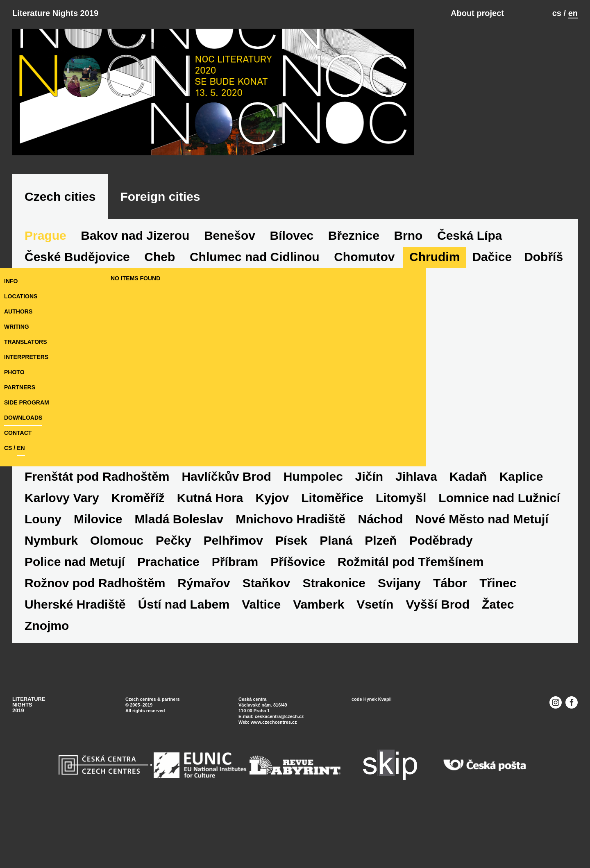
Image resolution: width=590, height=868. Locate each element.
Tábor (450, 635)
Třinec (498, 635)
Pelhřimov (233, 592)
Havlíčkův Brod (226, 528)
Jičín (369, 528)
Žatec (498, 656)
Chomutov (364, 309)
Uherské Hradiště (75, 656)
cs (557, 13)
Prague (45, 287)
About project (477, 13)
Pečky (174, 592)
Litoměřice (332, 550)
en (573, 13)
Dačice (492, 309)
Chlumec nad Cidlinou (255, 309)
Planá (336, 592)
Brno (408, 287)
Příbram (235, 614)
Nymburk (51, 592)
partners (20, 439)
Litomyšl (401, 550)
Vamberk (319, 656)
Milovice (98, 571)
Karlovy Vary (62, 550)
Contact (18, 485)
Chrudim (435, 309)
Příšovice (298, 614)
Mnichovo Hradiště (290, 571)
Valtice (261, 656)
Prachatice (168, 614)
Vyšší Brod (438, 656)
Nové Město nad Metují (482, 571)
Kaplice (521, 528)
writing (17, 379)
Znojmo (47, 678)
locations (21, 348)
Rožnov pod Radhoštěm (95, 635)
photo (14, 424)
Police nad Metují (75, 614)
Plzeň (381, 592)
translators (25, 394)
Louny (43, 571)
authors (18, 364)
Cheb (160, 309)
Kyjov (272, 550)
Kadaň (468, 528)
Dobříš (543, 309)
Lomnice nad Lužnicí (499, 550)
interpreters (26, 409)
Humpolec (313, 528)
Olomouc (117, 592)
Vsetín (375, 656)
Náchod (381, 571)
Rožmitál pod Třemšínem (411, 614)
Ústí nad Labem (184, 656)
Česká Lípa (470, 287)
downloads (23, 470)
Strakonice (334, 635)
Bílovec (292, 287)
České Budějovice (77, 309)
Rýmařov (204, 635)
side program (27, 454)
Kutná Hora (210, 550)
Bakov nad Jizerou (135, 287)
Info (11, 333)
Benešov (230, 287)
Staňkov (267, 635)
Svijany (399, 635)
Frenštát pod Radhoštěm (97, 528)
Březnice (354, 287)
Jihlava (416, 528)
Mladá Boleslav (179, 571)
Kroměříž (138, 550)
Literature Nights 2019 (55, 13)
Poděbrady (441, 592)
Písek (291, 592)
